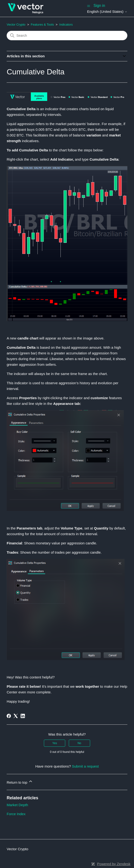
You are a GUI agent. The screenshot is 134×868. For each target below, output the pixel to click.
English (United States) (107, 11)
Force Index (16, 814)
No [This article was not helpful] (79, 743)
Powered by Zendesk (114, 864)
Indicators (66, 25)
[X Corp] (16, 716)
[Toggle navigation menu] (89, 6)
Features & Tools (42, 25)
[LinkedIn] (23, 716)
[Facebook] (9, 716)
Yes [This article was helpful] (55, 743)
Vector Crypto (16, 25)
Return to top (20, 782)
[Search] (67, 36)
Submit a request (85, 766)
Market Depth (17, 805)
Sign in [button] (99, 6)
